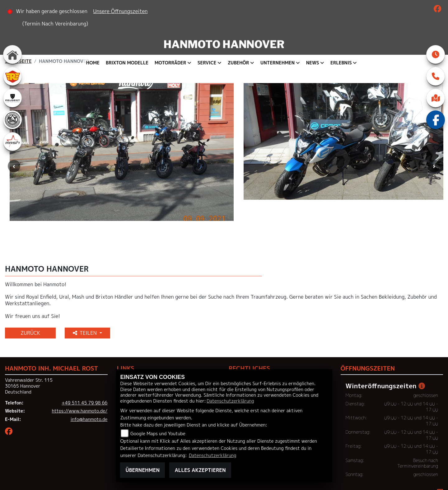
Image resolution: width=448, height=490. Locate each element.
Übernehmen (142, 470)
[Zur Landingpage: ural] (12, 120)
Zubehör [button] (238, 63)
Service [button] (207, 63)
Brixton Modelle (127, 63)
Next (434, 154)
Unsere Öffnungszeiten (121, 11)
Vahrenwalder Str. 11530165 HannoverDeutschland (29, 360)
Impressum (240, 360)
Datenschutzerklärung (230, 401)
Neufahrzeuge (132, 360)
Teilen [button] (86, 307)
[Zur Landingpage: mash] (12, 142)
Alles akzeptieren (200, 470)
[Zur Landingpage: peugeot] (12, 98)
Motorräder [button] (170, 63)
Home (93, 63)
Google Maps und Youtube (158, 434)
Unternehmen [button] (278, 63)
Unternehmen (131, 354)
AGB (233, 354)
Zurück (30, 307)
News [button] (313, 63)
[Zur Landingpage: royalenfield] (12, 76)
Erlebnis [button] (341, 63)
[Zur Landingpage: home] (12, 54)
